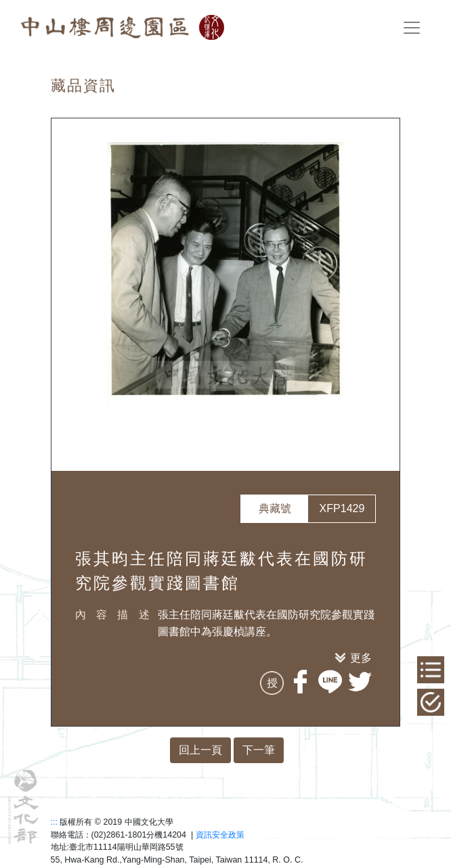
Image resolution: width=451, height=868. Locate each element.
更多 (361, 658)
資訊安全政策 (220, 835)
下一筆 (259, 750)
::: (54, 822)
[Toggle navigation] (412, 28)
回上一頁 (200, 750)
